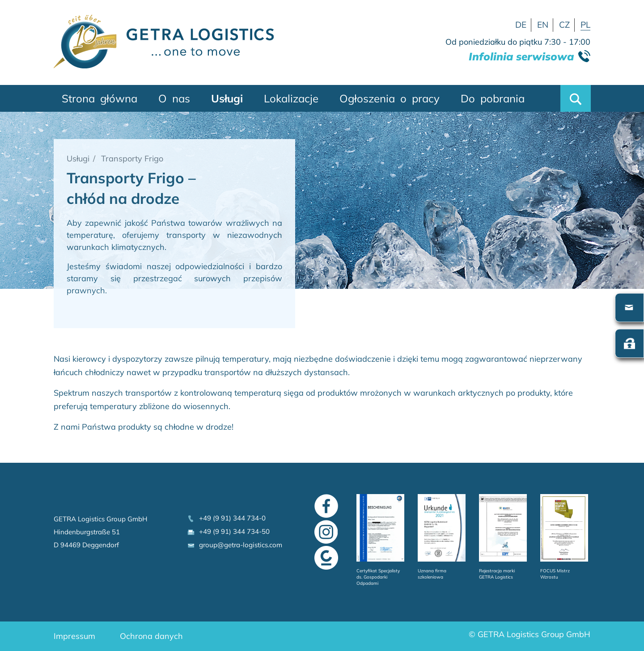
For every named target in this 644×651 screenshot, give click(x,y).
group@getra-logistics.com (234, 545)
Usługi (227, 98)
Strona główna (100, 98)
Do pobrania (493, 98)
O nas (174, 98)
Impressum (74, 636)
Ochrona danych (151, 636)
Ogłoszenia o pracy (390, 98)
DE (521, 25)
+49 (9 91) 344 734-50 (228, 531)
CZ (564, 25)
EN (543, 25)
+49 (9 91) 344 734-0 (226, 518)
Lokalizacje (291, 98)
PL (585, 25)
